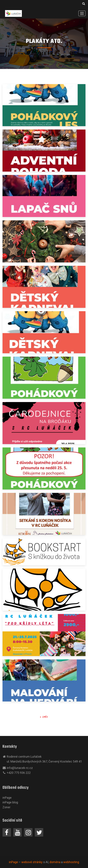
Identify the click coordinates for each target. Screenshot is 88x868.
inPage (7, 798)
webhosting (71, 862)
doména (55, 862)
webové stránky (32, 862)
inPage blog (10, 802)
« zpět (44, 717)
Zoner (6, 807)
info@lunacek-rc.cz (20, 768)
